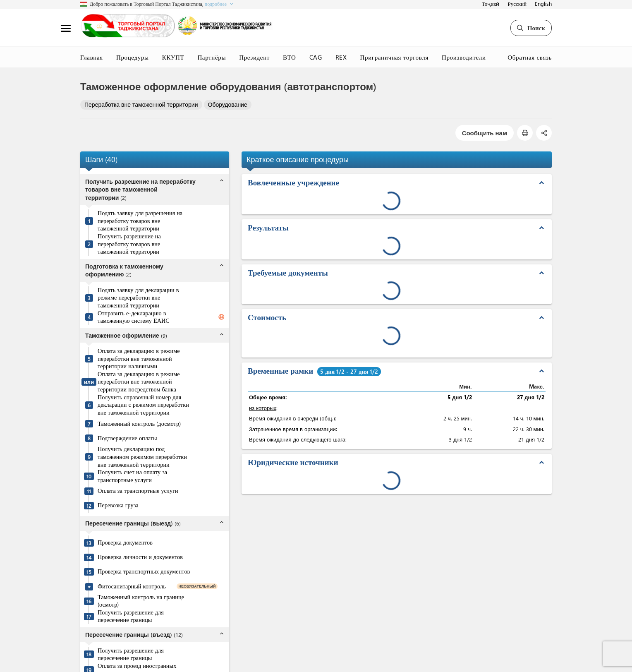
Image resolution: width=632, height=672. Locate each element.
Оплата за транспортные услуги (138, 491)
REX (341, 57)
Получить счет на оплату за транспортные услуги (132, 476)
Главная (92, 57)
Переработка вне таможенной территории (141, 104)
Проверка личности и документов (140, 557)
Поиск (531, 28)
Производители (464, 57)
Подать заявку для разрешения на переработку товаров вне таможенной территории (140, 221)
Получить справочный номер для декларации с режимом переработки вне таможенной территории (143, 405)
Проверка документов (125, 542)
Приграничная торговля (394, 57)
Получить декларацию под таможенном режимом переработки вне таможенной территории (142, 457)
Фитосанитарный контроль (132, 586)
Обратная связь (530, 57)
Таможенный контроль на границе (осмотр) (141, 601)
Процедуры (133, 57)
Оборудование (228, 104)
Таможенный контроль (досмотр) (139, 424)
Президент (254, 57)
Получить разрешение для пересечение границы (131, 616)
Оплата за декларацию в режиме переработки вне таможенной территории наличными (139, 359)
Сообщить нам (485, 133)
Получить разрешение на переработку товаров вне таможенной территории (129, 244)
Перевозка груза (118, 505)
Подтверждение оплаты (127, 438)
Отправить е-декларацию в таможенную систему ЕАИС (134, 317)
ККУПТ (173, 57)
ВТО (290, 57)
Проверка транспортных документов (144, 571)
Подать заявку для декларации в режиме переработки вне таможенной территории (138, 298)
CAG (316, 57)
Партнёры (212, 57)
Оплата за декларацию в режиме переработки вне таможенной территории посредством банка (139, 382)
